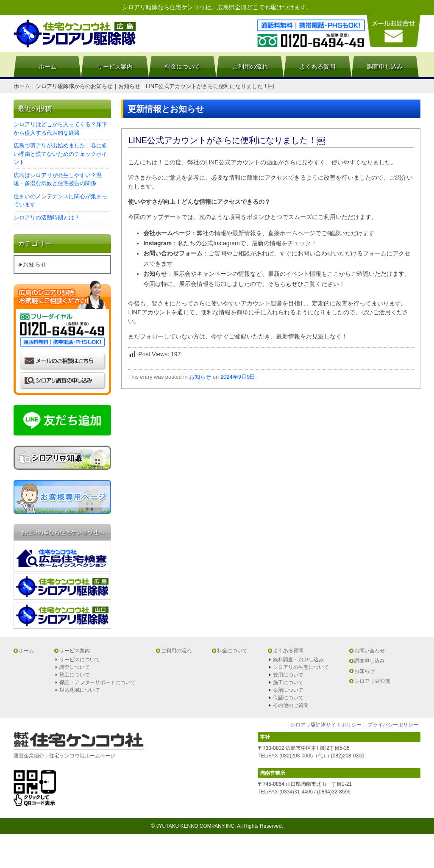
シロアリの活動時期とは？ (47, 218)
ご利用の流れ (250, 67)
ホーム (47, 67)
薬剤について (288, 690)
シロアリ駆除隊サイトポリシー (326, 725)
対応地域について (80, 690)
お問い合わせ (370, 651)
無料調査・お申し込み (298, 660)
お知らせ (200, 377)
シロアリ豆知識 (372, 681)
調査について (75, 667)
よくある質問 (317, 67)
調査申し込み (385, 67)
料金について (182, 67)
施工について (75, 675)
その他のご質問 (291, 705)
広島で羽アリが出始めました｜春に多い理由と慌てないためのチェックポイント (60, 154)
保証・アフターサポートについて (97, 682)
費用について (288, 675)
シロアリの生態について (301, 667)
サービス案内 (115, 67)
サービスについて (80, 660)
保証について (288, 698)
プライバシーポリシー (393, 725)
